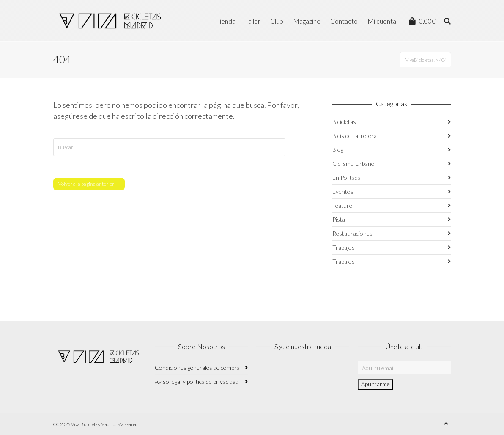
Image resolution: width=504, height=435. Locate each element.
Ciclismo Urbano (353, 164)
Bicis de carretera (355, 136)
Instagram (263, 372)
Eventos (343, 191)
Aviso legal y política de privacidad (197, 381)
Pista (339, 219)
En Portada (346, 178)
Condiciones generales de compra (197, 368)
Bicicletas (344, 122)
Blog (338, 150)
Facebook (282, 372)
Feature (342, 205)
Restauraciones (352, 233)
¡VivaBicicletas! (419, 60)
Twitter (300, 372)
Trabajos (344, 247)
